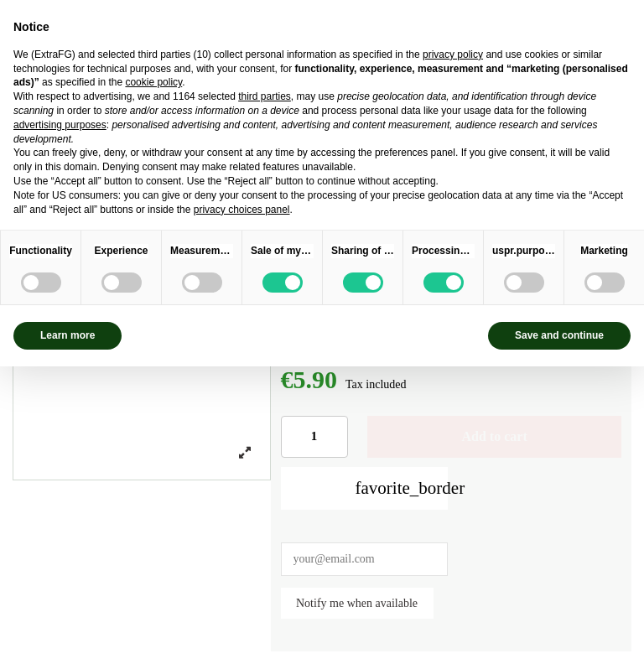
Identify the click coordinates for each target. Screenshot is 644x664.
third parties (265, 96)
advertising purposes (60, 125)
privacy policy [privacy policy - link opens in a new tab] (453, 54)
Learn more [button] (68, 335)
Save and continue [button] (559, 335)
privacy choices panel (242, 210)
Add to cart (495, 436)
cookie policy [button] (153, 82)
